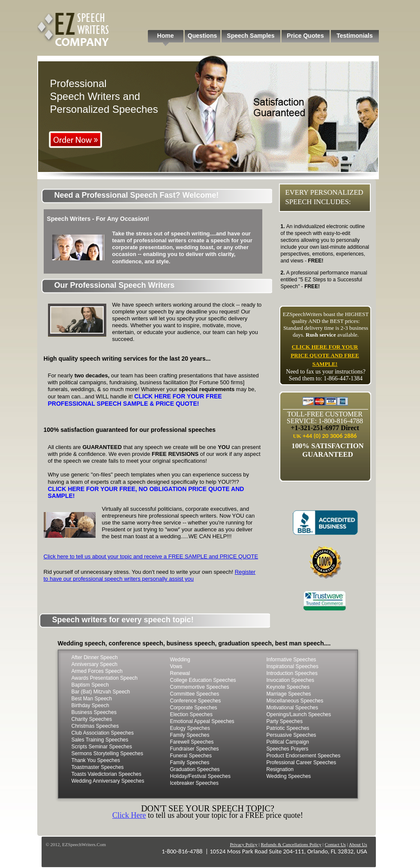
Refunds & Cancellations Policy (291, 844)
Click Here (129, 815)
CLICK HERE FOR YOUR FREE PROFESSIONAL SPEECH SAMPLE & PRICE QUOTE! (135, 400)
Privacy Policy (243, 844)
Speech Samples (250, 36)
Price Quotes (305, 36)
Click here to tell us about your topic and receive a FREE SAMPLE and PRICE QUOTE (151, 556)
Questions (202, 36)
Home (166, 36)
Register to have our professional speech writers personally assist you (150, 575)
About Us (358, 844)
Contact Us (335, 844)
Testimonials (355, 36)
